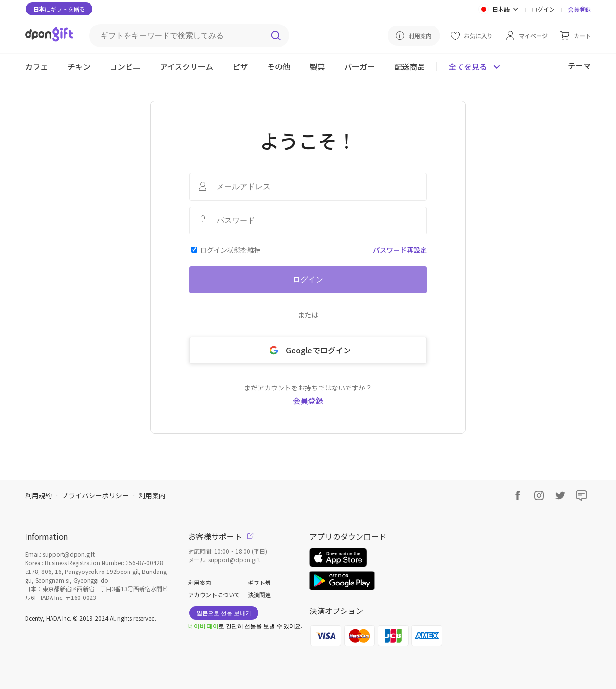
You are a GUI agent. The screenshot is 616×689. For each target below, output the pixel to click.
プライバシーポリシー (95, 495)
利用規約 (38, 495)
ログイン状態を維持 (231, 250)
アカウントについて (214, 594)
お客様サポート (221, 536)
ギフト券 (259, 582)
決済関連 (259, 594)
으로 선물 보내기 (224, 613)
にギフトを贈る (59, 9)
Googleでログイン (308, 350)
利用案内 (152, 495)
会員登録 (579, 9)
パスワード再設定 (400, 250)
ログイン (543, 9)
